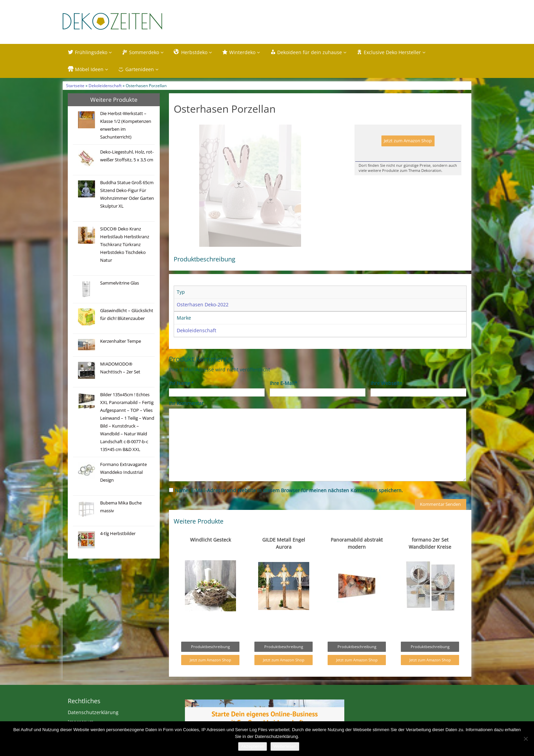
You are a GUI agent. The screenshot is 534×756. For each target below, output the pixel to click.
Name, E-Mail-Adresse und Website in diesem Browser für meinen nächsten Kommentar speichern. (289, 505)
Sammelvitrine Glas (120, 283)
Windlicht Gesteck (210, 554)
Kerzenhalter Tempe (121, 341)
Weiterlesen (285, 746)
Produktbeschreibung (210, 661)
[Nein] (525, 739)
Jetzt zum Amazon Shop (408, 141)
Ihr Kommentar (186, 417)
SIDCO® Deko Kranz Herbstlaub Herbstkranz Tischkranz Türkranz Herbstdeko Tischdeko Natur (125, 245)
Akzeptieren (253, 746)
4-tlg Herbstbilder (118, 534)
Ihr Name (181, 397)
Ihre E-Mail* (284, 397)
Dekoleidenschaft (105, 85)
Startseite (75, 85)
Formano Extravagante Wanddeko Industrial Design (123, 472)
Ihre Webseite (386, 397)
